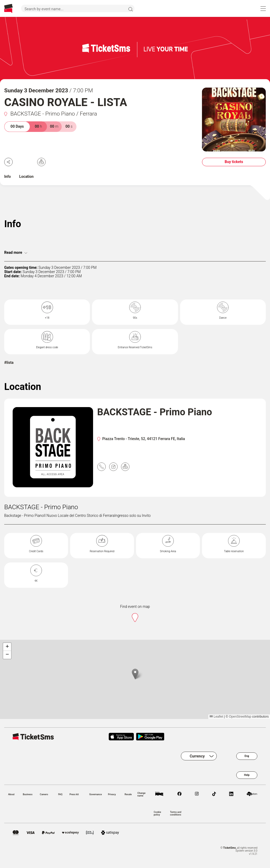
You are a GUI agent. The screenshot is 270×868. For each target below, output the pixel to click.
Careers (44, 794)
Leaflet (216, 717)
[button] (135, 674)
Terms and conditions (176, 813)
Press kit (74, 794)
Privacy (112, 794)
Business (28, 794)
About (11, 794)
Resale (128, 794)
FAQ (60, 794)
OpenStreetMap (240, 717)
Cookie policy (157, 813)
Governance (95, 794)
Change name (141, 794)
